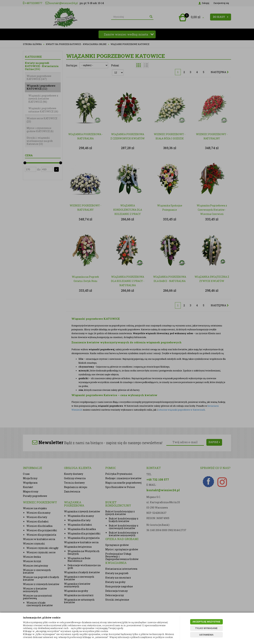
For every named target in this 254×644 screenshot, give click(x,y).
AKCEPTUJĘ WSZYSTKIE (206, 622)
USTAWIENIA (206, 635)
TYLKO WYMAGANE (206, 628)
